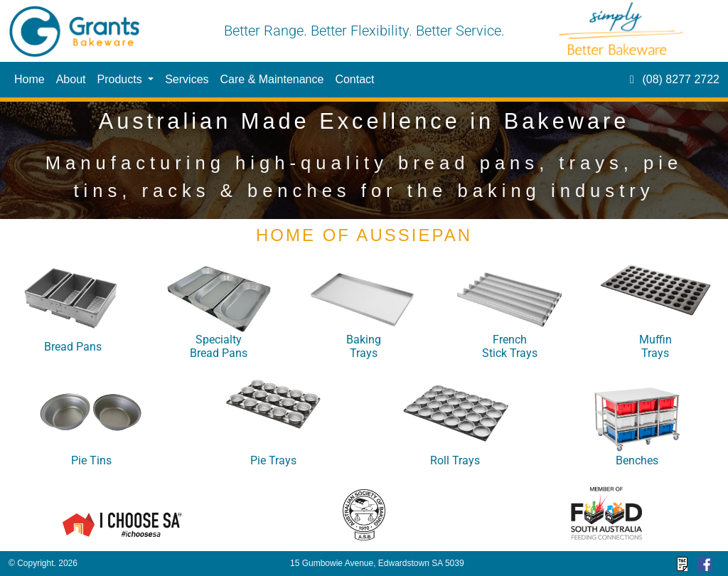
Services (187, 79)
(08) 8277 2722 (672, 79)
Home (30, 79)
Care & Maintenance (272, 79)
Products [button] (122, 79)
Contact (354, 79)
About (71, 79)
